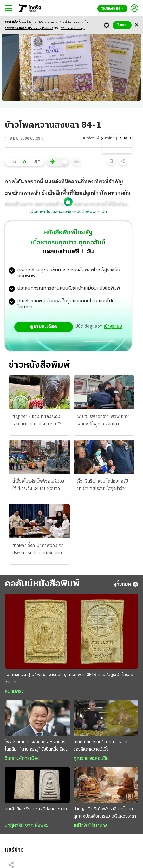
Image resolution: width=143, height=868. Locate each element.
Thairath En (112, 9)
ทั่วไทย (110, 139)
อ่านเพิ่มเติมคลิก (29, 28)
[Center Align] (136, 25)
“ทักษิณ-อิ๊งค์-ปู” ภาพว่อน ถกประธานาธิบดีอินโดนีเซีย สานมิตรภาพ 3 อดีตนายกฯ (38, 550)
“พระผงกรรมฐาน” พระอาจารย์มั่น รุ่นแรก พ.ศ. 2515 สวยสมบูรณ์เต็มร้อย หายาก (69, 679)
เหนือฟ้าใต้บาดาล (91, 826)
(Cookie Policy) (73, 28)
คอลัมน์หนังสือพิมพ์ (42, 584)
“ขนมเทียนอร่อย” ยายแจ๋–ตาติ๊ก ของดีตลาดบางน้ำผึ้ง (101, 746)
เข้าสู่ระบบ (113, 327)
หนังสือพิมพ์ (90, 139)
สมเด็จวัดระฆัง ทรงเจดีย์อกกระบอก (36, 809)
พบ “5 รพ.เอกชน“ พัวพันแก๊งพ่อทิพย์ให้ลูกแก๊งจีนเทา (104, 421)
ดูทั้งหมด (126, 584)
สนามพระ (14, 692)
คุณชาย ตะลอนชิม (91, 759)
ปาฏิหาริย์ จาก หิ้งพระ (26, 826)
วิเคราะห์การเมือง (22, 759)
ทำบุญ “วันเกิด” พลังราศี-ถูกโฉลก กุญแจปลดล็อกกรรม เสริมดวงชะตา (105, 813)
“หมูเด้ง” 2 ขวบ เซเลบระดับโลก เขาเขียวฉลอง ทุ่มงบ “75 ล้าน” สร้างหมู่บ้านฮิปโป (38, 421)
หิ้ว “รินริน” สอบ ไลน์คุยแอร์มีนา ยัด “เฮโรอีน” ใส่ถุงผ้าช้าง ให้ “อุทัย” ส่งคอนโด (103, 486)
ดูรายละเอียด (44, 327)
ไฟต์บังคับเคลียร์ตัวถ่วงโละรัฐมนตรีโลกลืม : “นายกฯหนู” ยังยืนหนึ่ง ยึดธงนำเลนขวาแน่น (37, 746)
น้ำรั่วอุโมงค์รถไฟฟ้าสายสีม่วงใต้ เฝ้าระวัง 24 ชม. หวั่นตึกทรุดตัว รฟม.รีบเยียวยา (38, 486)
